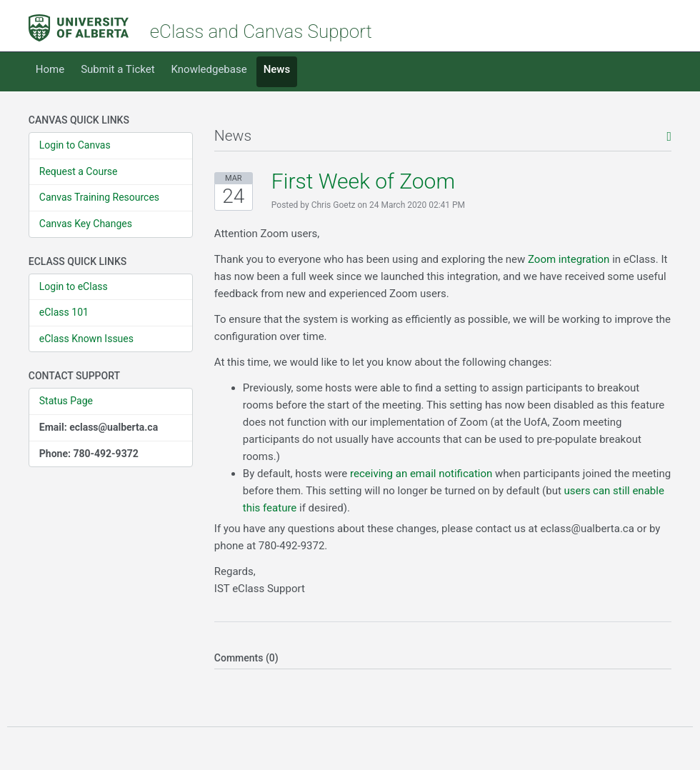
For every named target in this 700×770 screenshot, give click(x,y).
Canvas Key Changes (86, 224)
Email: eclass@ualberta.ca (99, 427)
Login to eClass (74, 286)
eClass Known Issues (86, 339)
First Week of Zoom (363, 181)
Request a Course (79, 171)
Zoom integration (569, 259)
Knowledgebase (209, 69)
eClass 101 (64, 312)
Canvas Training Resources (99, 197)
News (277, 69)
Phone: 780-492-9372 (89, 454)
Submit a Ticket (117, 69)
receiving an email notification (421, 474)
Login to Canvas (75, 145)
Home (50, 69)
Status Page (66, 401)
